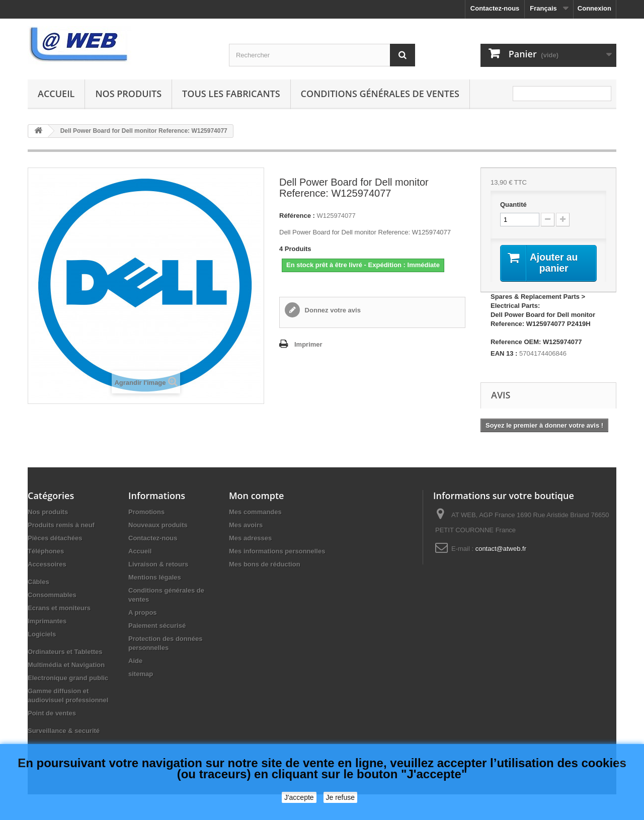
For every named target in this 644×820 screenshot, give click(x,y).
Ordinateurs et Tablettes (65, 652)
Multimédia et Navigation (66, 665)
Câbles (38, 582)
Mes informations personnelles (277, 552)
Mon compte (256, 496)
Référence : (297, 216)
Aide (135, 661)
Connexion (594, 8)
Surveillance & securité (64, 731)
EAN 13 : (504, 354)
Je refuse (341, 797)
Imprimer (308, 344)
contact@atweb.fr (501, 549)
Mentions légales (155, 578)
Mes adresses (250, 539)
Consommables (52, 595)
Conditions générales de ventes (380, 94)
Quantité (513, 204)
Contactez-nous (495, 8)
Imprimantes (47, 622)
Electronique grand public (68, 678)
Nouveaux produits (158, 525)
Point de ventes (52, 714)
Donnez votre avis (332, 310)
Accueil (56, 94)
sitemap (141, 674)
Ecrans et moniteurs (59, 608)
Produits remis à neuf (61, 525)
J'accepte (299, 797)
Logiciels (42, 635)
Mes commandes (255, 512)
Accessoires (47, 565)
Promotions (146, 512)
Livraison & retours (158, 565)
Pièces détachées (55, 539)
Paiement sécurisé (157, 626)
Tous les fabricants (231, 94)
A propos (143, 613)
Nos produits (128, 94)
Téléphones (46, 552)
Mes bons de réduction (265, 565)
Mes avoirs (246, 525)
